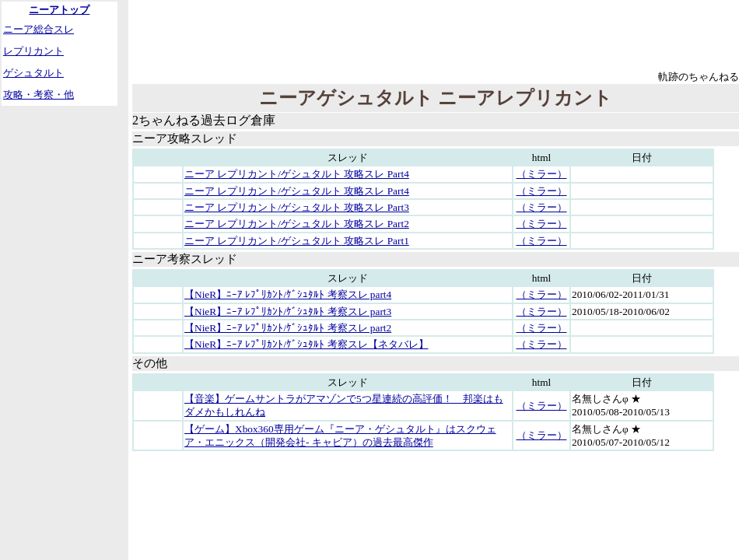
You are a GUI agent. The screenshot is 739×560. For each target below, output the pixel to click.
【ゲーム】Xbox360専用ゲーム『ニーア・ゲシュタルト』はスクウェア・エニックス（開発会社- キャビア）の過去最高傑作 (340, 436)
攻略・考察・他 (39, 94)
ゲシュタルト (33, 73)
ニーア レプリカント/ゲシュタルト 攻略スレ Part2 (297, 224)
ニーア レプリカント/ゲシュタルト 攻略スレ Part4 (297, 174)
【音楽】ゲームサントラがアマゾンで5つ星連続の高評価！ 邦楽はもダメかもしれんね (344, 405)
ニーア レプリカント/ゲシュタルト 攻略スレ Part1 (297, 241)
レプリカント (33, 51)
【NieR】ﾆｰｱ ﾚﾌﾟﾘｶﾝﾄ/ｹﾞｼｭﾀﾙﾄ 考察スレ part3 (288, 311)
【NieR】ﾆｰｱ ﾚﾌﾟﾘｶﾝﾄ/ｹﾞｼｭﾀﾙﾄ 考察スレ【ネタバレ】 (306, 344)
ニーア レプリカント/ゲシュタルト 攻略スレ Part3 (297, 207)
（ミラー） (542, 174)
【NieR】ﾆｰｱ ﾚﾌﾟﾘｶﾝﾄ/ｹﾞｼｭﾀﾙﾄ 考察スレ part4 (288, 294)
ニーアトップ (59, 10)
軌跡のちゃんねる (699, 77)
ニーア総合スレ (39, 29)
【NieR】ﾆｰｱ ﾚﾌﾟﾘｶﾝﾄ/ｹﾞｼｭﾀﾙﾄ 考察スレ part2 (288, 328)
